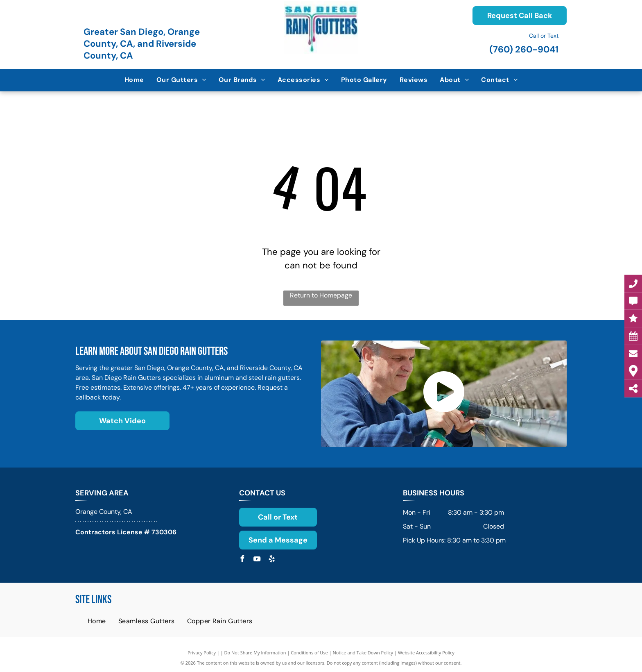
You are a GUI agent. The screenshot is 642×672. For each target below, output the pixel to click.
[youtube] (257, 560)
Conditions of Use (309, 653)
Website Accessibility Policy (426, 653)
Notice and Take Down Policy (363, 653)
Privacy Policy (202, 653)
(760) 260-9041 (524, 49)
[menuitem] (134, 80)
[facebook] (242, 560)
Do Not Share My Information (255, 653)
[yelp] (272, 560)
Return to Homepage (321, 295)
